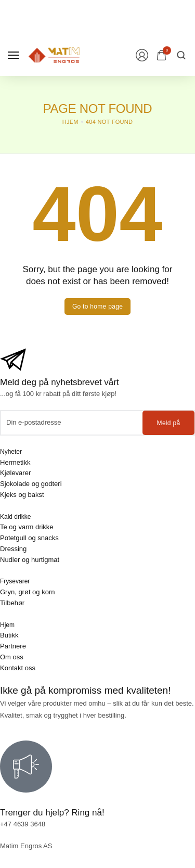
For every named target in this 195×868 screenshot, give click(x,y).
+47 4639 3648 (23, 824)
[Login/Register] (142, 55)
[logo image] (54, 54)
